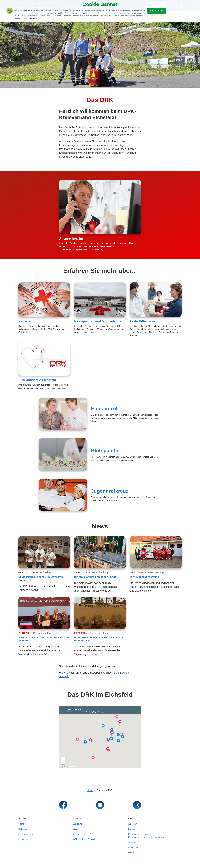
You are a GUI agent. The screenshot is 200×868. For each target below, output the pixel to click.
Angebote (78, 824)
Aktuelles (77, 829)
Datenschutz (134, 852)
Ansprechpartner (72, 238)
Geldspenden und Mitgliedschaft (99, 321)
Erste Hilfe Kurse (143, 321)
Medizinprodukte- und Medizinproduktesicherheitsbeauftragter (146, 836)
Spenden (22, 824)
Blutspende (105, 451)
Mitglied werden (26, 834)
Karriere (25, 321)
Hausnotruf (104, 409)
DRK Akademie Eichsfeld (37, 380)
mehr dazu (32, 19)
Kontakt (132, 829)
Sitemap (132, 842)
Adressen (133, 824)
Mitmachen (23, 839)
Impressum (133, 847)
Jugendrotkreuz (110, 491)
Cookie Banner (100, 4)
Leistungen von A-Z (82, 834)
